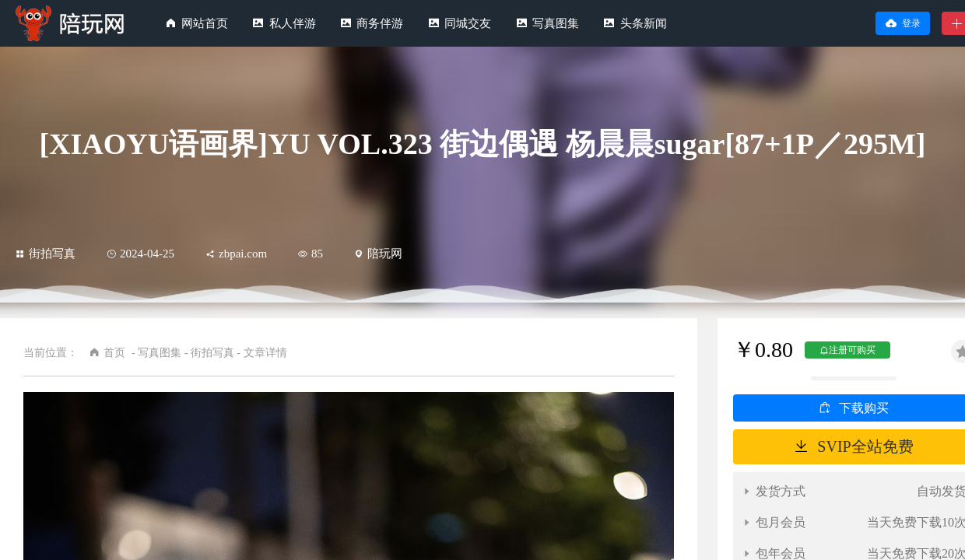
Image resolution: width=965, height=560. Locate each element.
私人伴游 (293, 23)
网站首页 (205, 23)
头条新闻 (644, 23)
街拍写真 (46, 254)
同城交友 (468, 23)
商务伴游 (380, 23)
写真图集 (556, 23)
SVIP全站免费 (865, 446)
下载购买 (864, 408)
